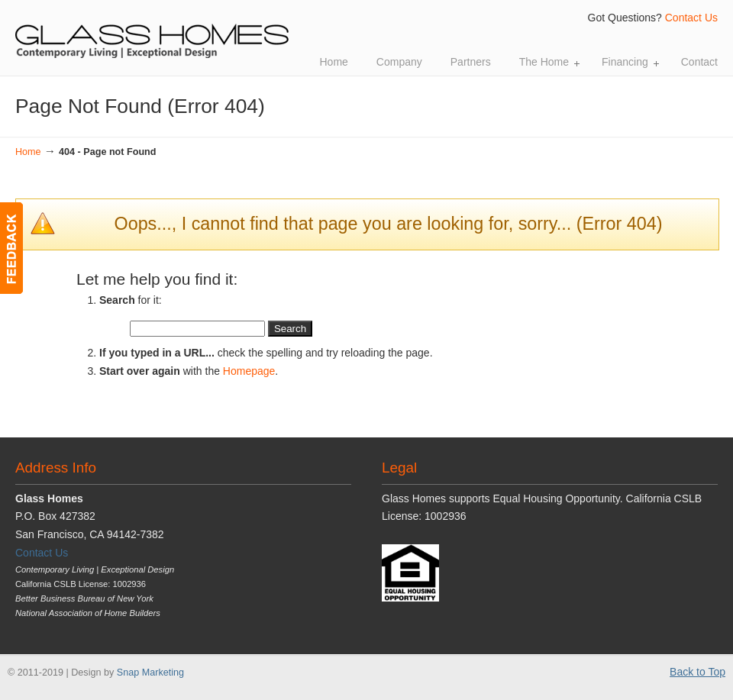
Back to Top (697, 672)
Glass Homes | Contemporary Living (153, 31)
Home (28, 152)
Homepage (249, 371)
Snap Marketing (150, 673)
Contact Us (691, 18)
